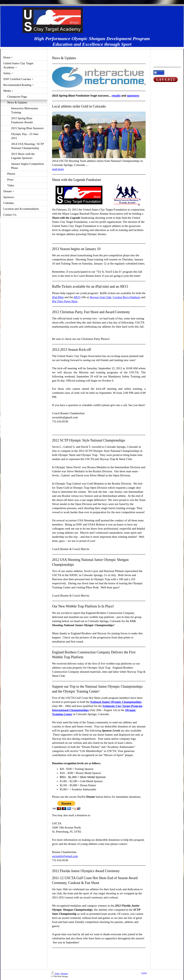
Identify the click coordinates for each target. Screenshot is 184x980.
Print (55, 973)
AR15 (77, 297)
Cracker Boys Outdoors (126, 297)
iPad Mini (58, 297)
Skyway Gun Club (100, 297)
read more (58, 169)
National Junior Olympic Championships (116, 702)
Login (144, 973)
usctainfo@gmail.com (65, 856)
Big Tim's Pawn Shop (65, 301)
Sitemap (64, 973)
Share (159, 73)
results (116, 96)
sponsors (133, 96)
